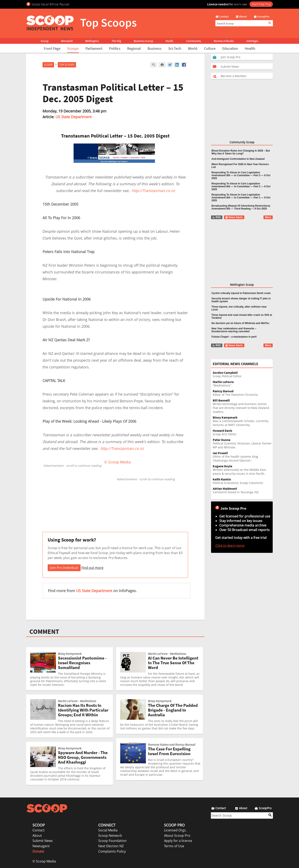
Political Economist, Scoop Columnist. (243, 481)
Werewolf (67, 41)
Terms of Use (174, 846)
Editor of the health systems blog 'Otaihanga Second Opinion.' (243, 457)
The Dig (116, 41)
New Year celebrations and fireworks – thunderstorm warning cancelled (234, 330)
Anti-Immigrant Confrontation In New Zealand (238, 159)
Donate (38, 851)
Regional (134, 48)
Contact (39, 830)
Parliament (94, 48)
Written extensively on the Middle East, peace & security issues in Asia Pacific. (243, 470)
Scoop (45, 41)
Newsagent (41, 846)
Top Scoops (67, 65)
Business (155, 48)
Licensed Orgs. (175, 830)
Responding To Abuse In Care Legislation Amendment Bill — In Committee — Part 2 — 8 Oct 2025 (241, 186)
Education (230, 48)
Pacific (170, 41)
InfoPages (252, 41)
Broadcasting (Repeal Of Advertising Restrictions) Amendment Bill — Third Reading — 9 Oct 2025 (241, 207)
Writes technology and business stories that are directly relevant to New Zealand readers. (243, 406)
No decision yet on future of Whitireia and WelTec (240, 323)
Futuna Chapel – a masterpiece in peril (234, 337)
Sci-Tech (175, 48)
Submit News (43, 841)
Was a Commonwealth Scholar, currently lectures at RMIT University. (243, 421)
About (37, 836)
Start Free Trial (261, 4)
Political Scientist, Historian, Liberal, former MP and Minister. (243, 444)
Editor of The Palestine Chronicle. (243, 393)
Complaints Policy (112, 851)
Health (250, 48)
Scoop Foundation (112, 841)
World (193, 48)
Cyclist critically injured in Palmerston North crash (241, 293)
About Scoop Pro (177, 836)
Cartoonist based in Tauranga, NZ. (243, 490)
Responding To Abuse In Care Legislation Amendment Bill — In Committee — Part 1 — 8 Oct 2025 (241, 198)
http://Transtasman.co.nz (153, 191)
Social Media (108, 830)
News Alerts (234, 217)
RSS (216, 217)
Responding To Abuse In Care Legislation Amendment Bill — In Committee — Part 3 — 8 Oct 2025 (241, 175)
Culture (210, 48)
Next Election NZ (111, 846)
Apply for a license (178, 841)
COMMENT (44, 632)
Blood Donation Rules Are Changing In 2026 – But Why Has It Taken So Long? (241, 152)
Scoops (73, 48)
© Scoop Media (44, 861)
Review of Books (224, 41)
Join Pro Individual (64, 568)
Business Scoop (143, 41)
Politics (115, 48)
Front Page (52, 48)
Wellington (92, 41)
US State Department (74, 117)
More (268, 217)
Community (194, 41)
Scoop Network (110, 836)
